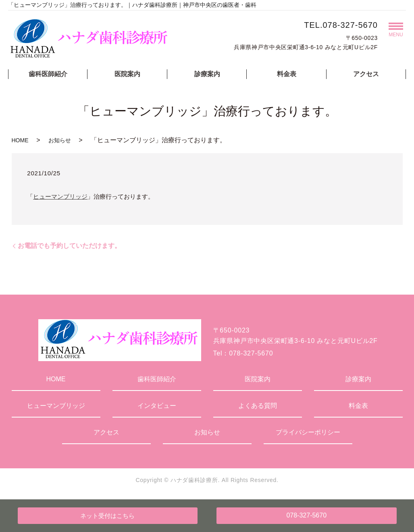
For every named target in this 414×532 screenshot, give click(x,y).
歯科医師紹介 (48, 74)
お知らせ (60, 140)
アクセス (366, 74)
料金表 (287, 74)
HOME (20, 140)
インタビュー (157, 406)
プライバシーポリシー (308, 432)
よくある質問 (258, 406)
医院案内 (127, 74)
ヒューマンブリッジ (60, 196)
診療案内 (207, 74)
